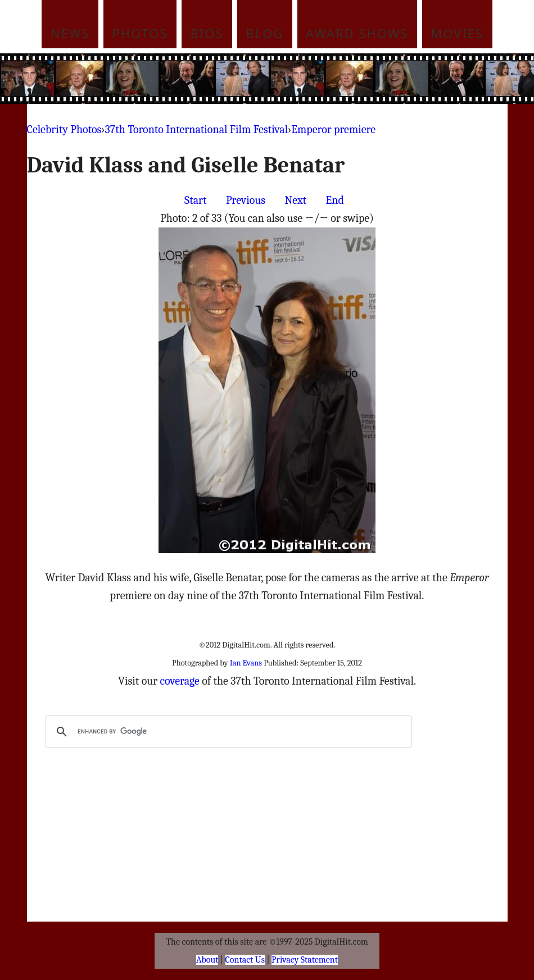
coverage (180, 681)
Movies (457, 33)
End (335, 200)
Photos (140, 33)
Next (296, 200)
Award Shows (357, 33)
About (207, 960)
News (70, 33)
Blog (265, 33)
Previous (246, 200)
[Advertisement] (288, 79)
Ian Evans (246, 663)
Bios (207, 33)
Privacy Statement (305, 960)
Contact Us (245, 960)
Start (195, 200)
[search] (227, 732)
